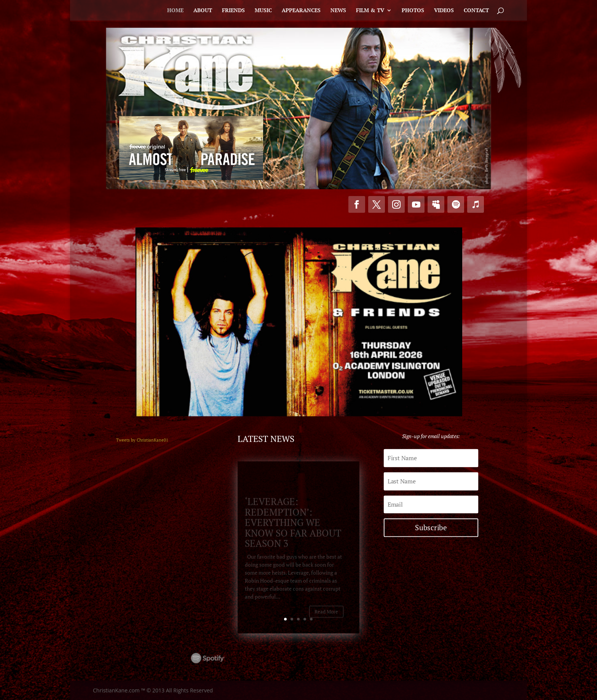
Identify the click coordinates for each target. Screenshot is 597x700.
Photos (413, 11)
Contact (476, 11)
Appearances (301, 11)
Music (263, 11)
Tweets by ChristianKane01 (142, 440)
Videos (444, 11)
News (338, 11)
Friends (233, 11)
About (203, 11)
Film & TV (370, 11)
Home (175, 11)
